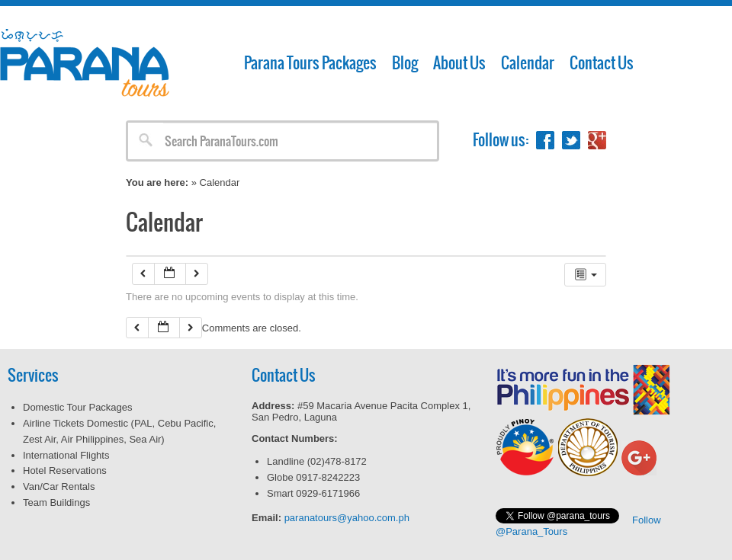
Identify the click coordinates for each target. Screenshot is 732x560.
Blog (405, 62)
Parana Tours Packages (310, 62)
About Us (459, 62)
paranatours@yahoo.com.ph (347, 518)
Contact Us (602, 62)
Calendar (528, 62)
